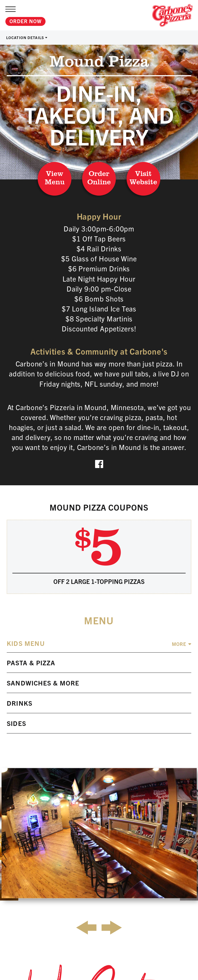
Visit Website (143, 177)
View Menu (55, 177)
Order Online (99, 177)
